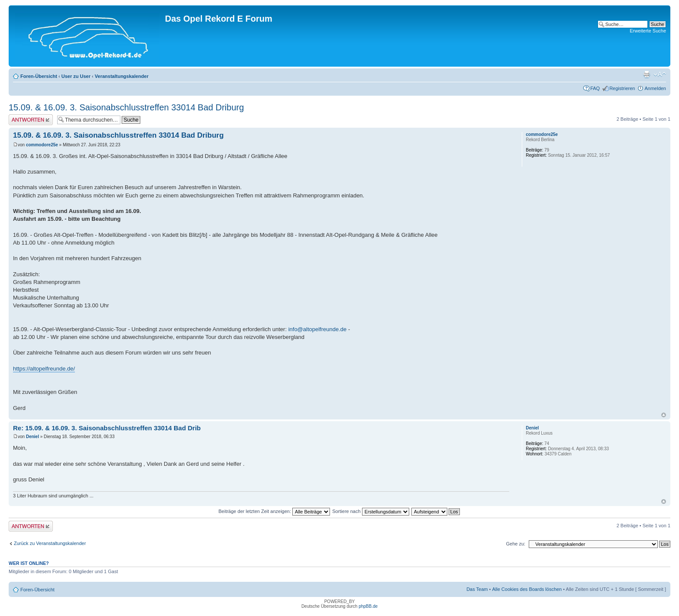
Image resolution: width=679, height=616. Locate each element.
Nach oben (664, 415)
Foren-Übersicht (39, 76)
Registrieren (622, 88)
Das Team (477, 589)
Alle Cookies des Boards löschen (527, 589)
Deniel (32, 437)
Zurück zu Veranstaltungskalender (50, 543)
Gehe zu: (516, 544)
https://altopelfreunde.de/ (44, 369)
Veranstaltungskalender (122, 76)
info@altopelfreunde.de (318, 329)
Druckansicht (647, 74)
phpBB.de (368, 606)
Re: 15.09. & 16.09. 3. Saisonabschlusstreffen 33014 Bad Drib (107, 428)
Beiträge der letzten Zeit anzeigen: (274, 511)
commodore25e (42, 145)
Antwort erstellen (31, 120)
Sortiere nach (370, 511)
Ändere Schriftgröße (660, 74)
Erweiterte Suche (648, 31)
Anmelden (655, 88)
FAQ (595, 88)
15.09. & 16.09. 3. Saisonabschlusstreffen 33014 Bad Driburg (126, 107)
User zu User (76, 76)
